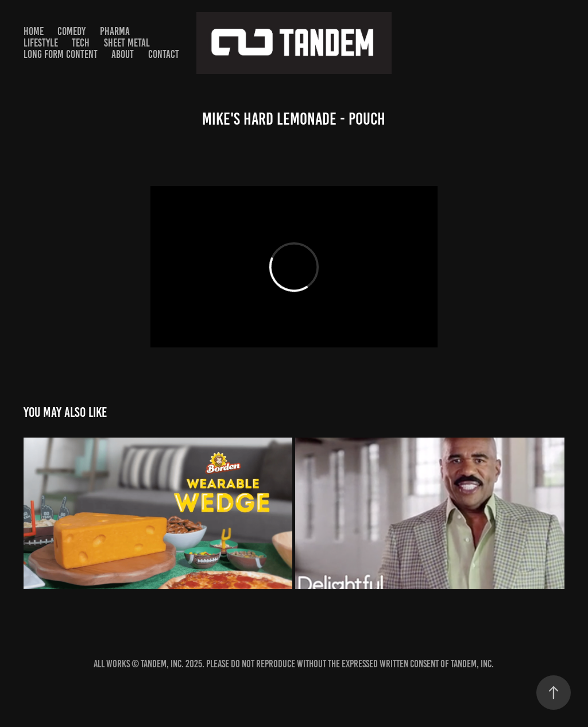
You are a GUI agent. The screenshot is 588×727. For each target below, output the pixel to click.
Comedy (71, 31)
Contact (164, 54)
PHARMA (115, 31)
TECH (81, 43)
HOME (34, 31)
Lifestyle (41, 43)
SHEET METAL (127, 43)
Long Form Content (61, 54)
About (123, 54)
